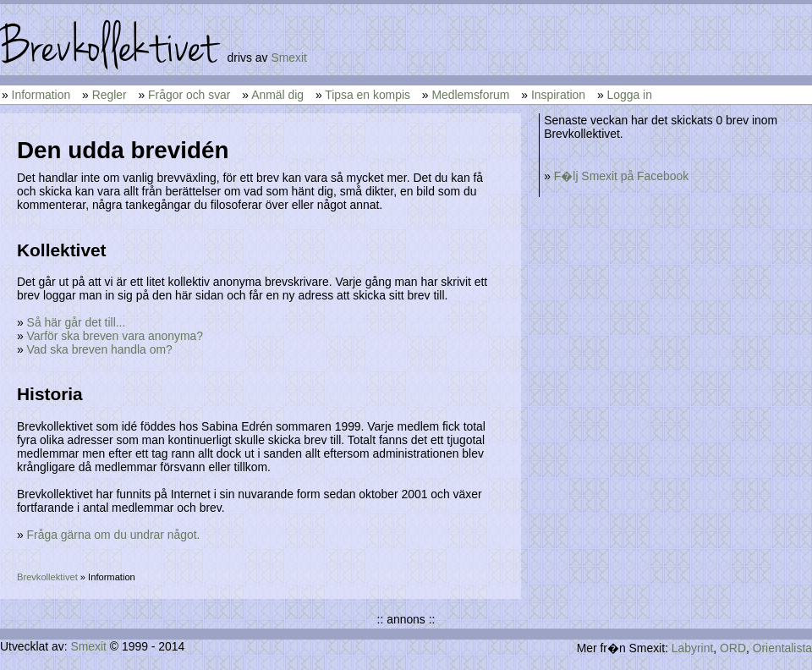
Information (41, 95)
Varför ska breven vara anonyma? (115, 336)
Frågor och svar (189, 95)
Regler (110, 95)
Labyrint (692, 648)
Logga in (630, 95)
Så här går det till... (77, 322)
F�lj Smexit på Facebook (621, 176)
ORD (733, 648)
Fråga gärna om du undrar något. (114, 535)
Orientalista (782, 648)
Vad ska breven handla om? (100, 349)
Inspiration (558, 95)
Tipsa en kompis (368, 95)
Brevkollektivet (47, 577)
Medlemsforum (470, 95)
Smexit (289, 58)
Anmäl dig (277, 95)
